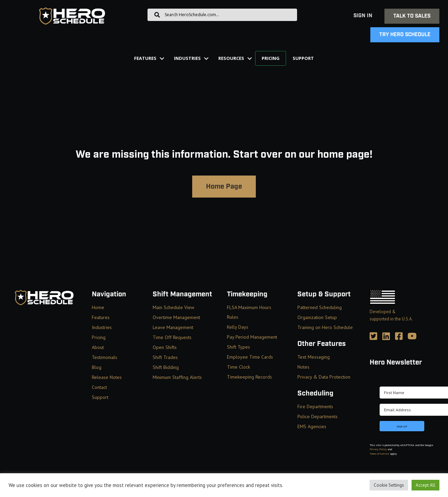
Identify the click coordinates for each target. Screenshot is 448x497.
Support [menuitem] (303, 58)
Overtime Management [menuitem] (176, 317)
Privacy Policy (378, 449)
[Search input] (222, 15)
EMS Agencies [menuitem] (312, 426)
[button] (162, 58)
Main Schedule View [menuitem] (173, 307)
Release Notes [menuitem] (107, 377)
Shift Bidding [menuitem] (166, 367)
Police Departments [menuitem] (318, 416)
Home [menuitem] (98, 307)
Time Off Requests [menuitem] (172, 337)
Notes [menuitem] (303, 367)
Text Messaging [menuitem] (314, 357)
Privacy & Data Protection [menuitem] (324, 377)
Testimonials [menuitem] (105, 357)
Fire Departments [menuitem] (315, 406)
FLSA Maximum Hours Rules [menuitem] (249, 312)
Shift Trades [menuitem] (165, 357)
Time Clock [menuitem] (238, 367)
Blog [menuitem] (97, 367)
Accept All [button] (425, 485)
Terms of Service (379, 454)
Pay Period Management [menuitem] (252, 337)
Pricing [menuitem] (271, 58)
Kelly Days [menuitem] (238, 327)
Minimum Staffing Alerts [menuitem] (177, 377)
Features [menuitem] (145, 58)
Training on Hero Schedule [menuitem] (325, 327)
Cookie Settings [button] (389, 485)
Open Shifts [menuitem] (165, 347)
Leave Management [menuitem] (173, 327)
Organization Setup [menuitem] (317, 317)
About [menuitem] (98, 347)
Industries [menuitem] (187, 58)
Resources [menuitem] (231, 58)
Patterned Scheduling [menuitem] (320, 307)
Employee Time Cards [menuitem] (250, 357)
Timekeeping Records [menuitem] (249, 377)
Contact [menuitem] (99, 387)
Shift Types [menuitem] (238, 347)
